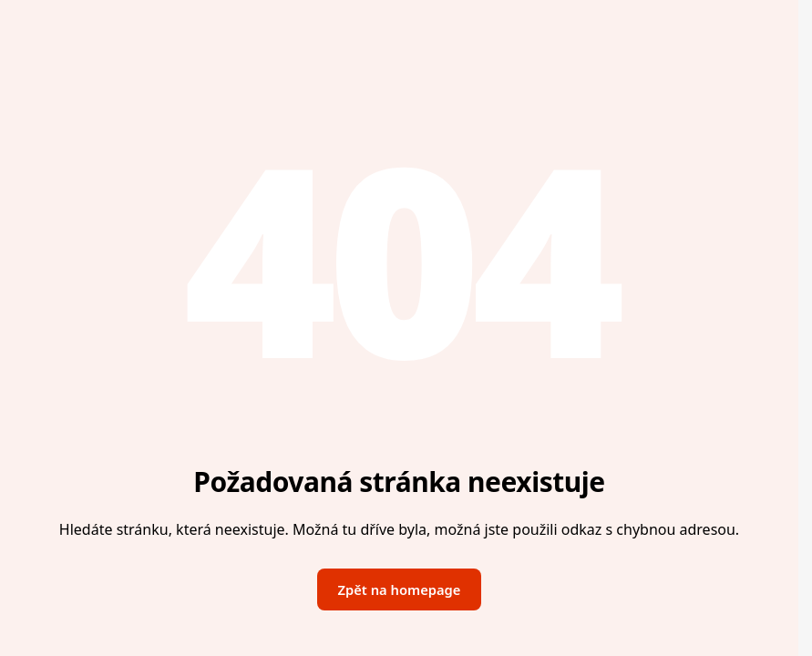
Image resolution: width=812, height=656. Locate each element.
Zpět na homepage (400, 589)
